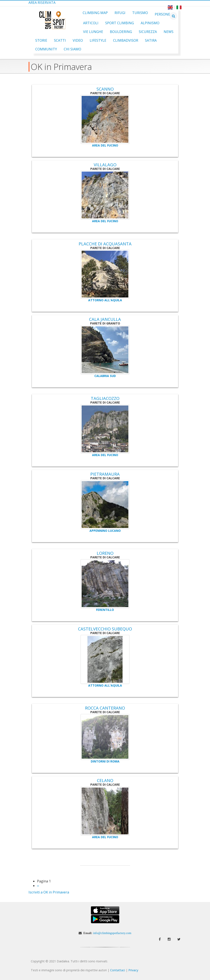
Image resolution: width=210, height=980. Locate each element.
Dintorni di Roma (105, 761)
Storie (41, 40)
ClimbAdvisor (126, 40)
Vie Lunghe (93, 32)
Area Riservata (42, 3)
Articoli (91, 23)
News (169, 32)
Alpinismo (150, 23)
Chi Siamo (72, 49)
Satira (151, 40)
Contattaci (118, 970)
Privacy (133, 970)
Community (46, 49)
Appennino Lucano (105, 531)
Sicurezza (148, 32)
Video (78, 40)
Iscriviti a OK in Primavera (49, 892)
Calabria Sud (105, 376)
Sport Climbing (120, 23)
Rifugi (120, 13)
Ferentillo (105, 610)
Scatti (60, 40)
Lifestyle (98, 40)
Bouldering (121, 32)
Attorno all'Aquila (105, 300)
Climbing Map (95, 13)
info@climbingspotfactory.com (112, 933)
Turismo (140, 13)
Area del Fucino (105, 145)
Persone (162, 14)
